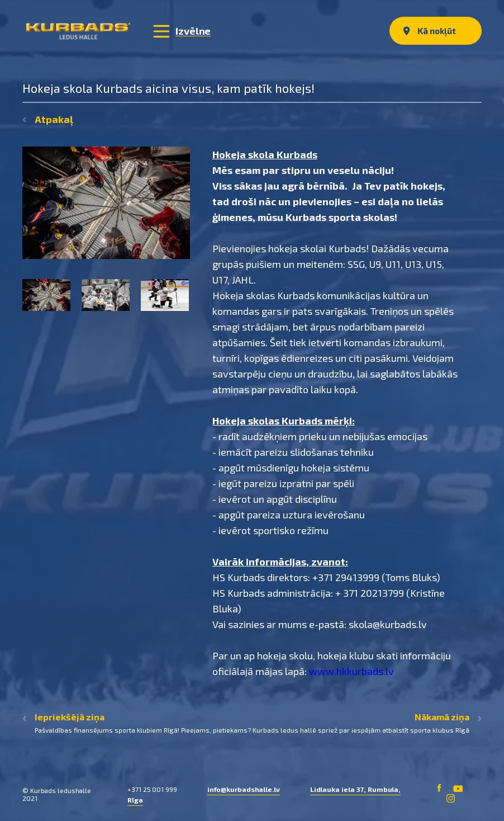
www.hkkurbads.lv (351, 671)
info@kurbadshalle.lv (244, 789)
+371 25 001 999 (152, 789)
